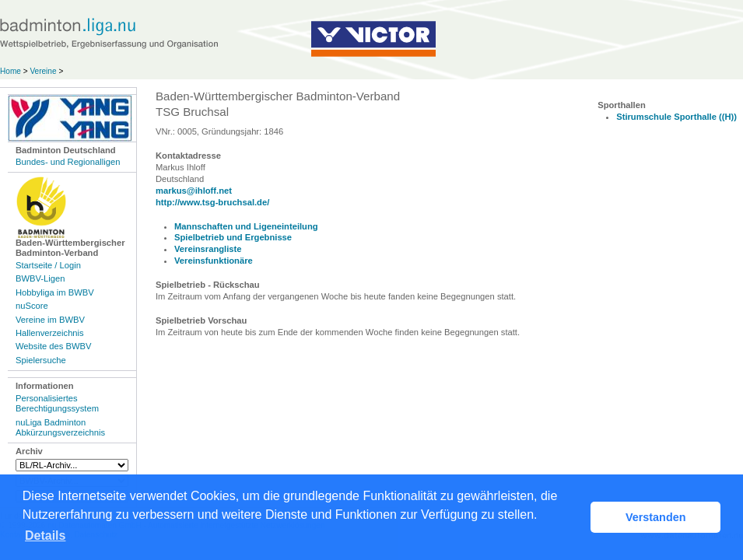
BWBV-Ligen (40, 278)
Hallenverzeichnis (50, 333)
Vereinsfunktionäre (214, 261)
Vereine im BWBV (50, 320)
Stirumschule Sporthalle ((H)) (676, 117)
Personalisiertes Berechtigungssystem (57, 403)
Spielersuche (41, 360)
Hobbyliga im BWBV (55, 292)
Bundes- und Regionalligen (68, 162)
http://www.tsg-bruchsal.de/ (212, 202)
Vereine (43, 71)
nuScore (32, 306)
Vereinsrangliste (208, 249)
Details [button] (45, 535)
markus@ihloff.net (194, 191)
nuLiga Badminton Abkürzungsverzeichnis (60, 427)
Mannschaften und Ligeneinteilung (246, 226)
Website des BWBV (53, 346)
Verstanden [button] (656, 517)
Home (11, 71)
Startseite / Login (48, 265)
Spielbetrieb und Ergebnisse (233, 237)
